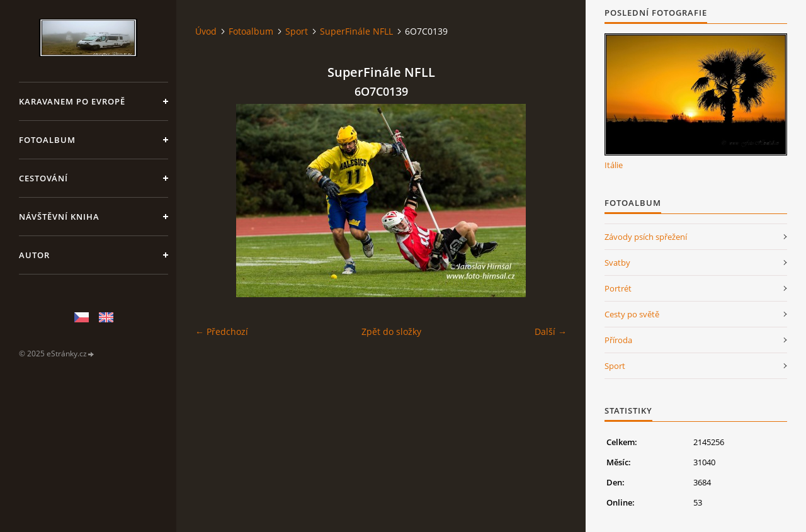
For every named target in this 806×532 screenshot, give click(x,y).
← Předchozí (222, 331)
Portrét (618, 288)
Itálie (614, 165)
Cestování (43, 178)
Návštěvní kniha (59, 217)
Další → (551, 331)
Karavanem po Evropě (72, 101)
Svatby (617, 263)
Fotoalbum (47, 140)
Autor (34, 255)
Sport (297, 31)
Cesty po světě (632, 314)
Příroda (618, 340)
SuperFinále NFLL (356, 31)
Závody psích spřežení (646, 237)
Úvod (206, 31)
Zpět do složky (391, 331)
